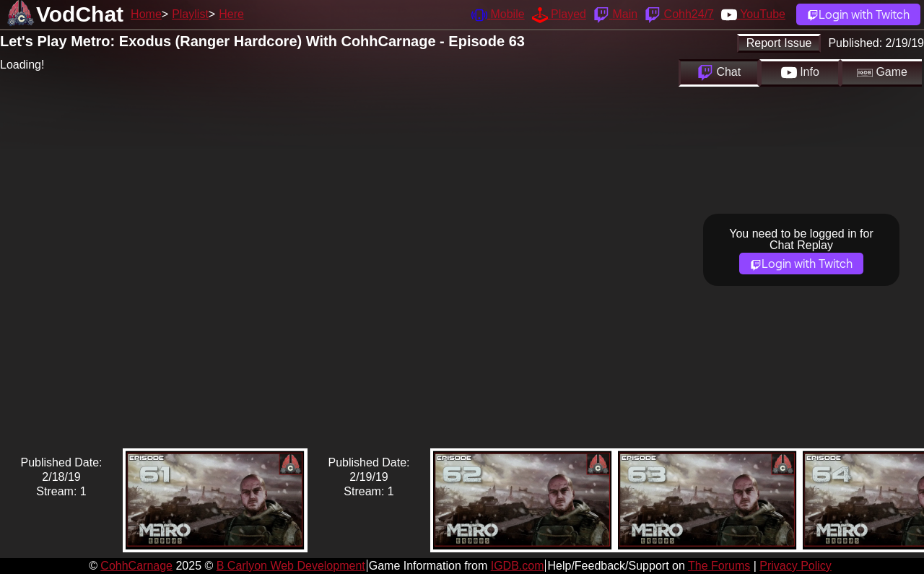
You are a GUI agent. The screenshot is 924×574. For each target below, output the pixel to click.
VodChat (80, 14)
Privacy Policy (796, 566)
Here (231, 14)
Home (146, 14)
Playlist (190, 14)
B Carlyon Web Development (291, 566)
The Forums (719, 566)
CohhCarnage (136, 566)
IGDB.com (518, 566)
